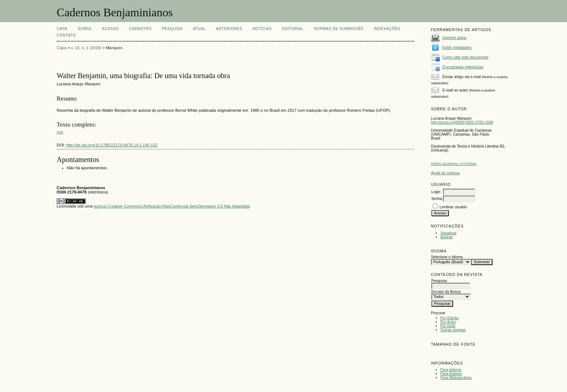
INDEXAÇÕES (387, 29)
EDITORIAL (293, 29)
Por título (448, 326)
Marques (114, 48)
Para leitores (451, 370)
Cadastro (140, 29)
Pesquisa (172, 29)
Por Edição (450, 318)
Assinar (447, 237)
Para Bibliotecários (456, 378)
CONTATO (66, 35)
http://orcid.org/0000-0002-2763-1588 (462, 122)
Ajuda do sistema (445, 173)
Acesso (110, 29)
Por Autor (448, 322)
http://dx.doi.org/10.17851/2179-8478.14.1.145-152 (112, 145)
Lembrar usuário (453, 207)
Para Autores (451, 374)
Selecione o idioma (447, 257)
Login (436, 192)
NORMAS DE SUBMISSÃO (339, 29)
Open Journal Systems (454, 164)
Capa (62, 29)
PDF (60, 132)
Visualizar (449, 233)
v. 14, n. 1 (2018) (86, 48)
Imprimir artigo (455, 38)
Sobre (85, 29)
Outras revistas (453, 330)
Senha (437, 199)
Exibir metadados (457, 48)
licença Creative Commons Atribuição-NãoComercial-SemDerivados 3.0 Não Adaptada (171, 206)
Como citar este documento (466, 57)
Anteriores (229, 29)
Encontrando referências (463, 67)
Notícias (262, 29)
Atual (199, 29)
